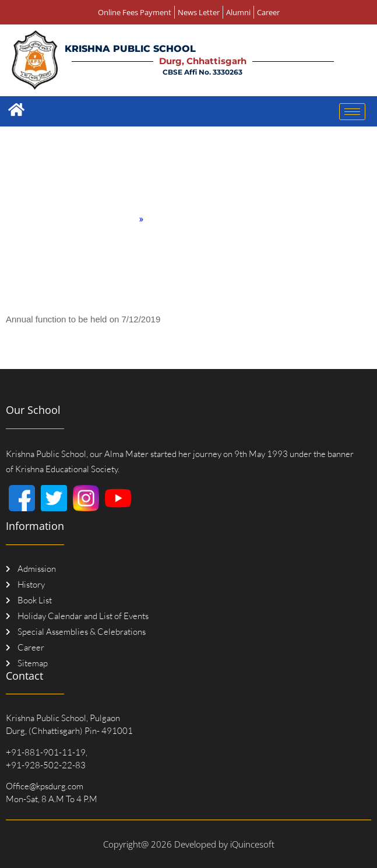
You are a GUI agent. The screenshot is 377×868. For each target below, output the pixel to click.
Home (124, 219)
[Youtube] (118, 498)
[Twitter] (54, 498)
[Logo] (35, 60)
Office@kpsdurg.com (45, 786)
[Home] (16, 109)
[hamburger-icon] (352, 112)
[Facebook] (22, 498)
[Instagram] (86, 498)
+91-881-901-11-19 (46, 752)
